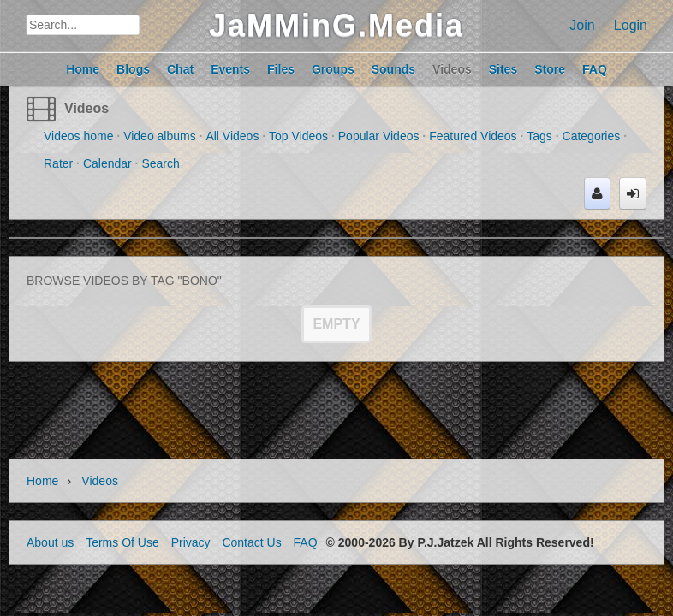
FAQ (306, 542)
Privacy (191, 542)
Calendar (107, 163)
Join (582, 25)
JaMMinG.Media (336, 25)
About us (50, 542)
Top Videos (298, 136)
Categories (592, 136)
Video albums (160, 136)
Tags (539, 136)
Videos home (78, 136)
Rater (58, 163)
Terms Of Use (122, 542)
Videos (86, 108)
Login (631, 25)
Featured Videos (473, 136)
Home (42, 481)
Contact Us (251, 542)
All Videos (232, 136)
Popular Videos (379, 136)
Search (160, 163)
